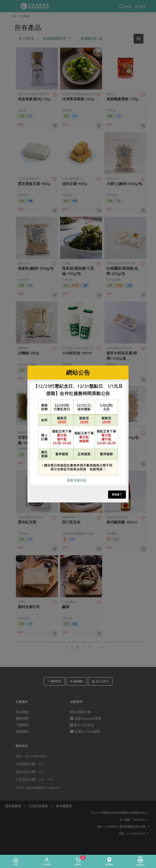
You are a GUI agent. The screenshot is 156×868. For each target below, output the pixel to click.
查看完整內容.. (77, 480)
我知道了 (117, 494)
